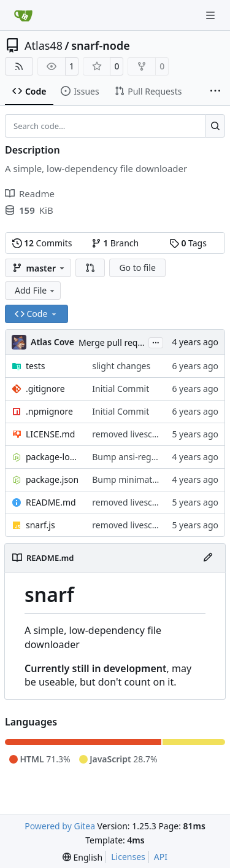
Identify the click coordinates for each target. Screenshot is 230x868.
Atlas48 (44, 45)
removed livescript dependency (155, 434)
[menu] (82, 857)
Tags (188, 243)
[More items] (215, 92)
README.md (51, 502)
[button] (90, 268)
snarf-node (101, 45)
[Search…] (215, 126)
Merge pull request (118, 342)
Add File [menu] (36, 290)
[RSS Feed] (19, 66)
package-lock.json (53, 457)
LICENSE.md (50, 434)
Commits (42, 243)
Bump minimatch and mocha (151, 479)
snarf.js (40, 525)
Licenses (128, 857)
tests (35, 366)
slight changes (121, 366)
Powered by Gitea (60, 826)
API (161, 857)
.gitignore (45, 389)
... (156, 342)
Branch (115, 243)
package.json (52, 479)
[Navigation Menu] (212, 15)
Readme (30, 194)
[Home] (23, 15)
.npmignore (49, 411)
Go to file (137, 268)
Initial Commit (121, 389)
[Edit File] (208, 558)
